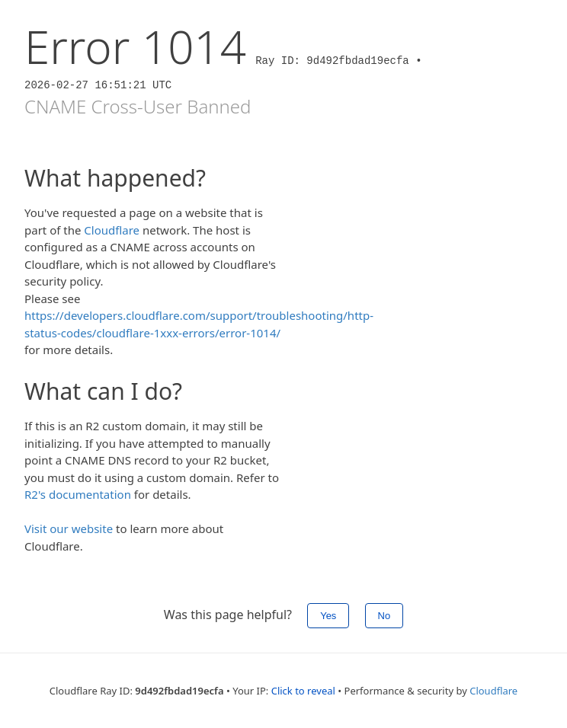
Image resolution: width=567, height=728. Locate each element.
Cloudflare (112, 230)
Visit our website (69, 528)
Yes (328, 616)
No (384, 616)
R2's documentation (78, 494)
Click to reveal (303, 691)
